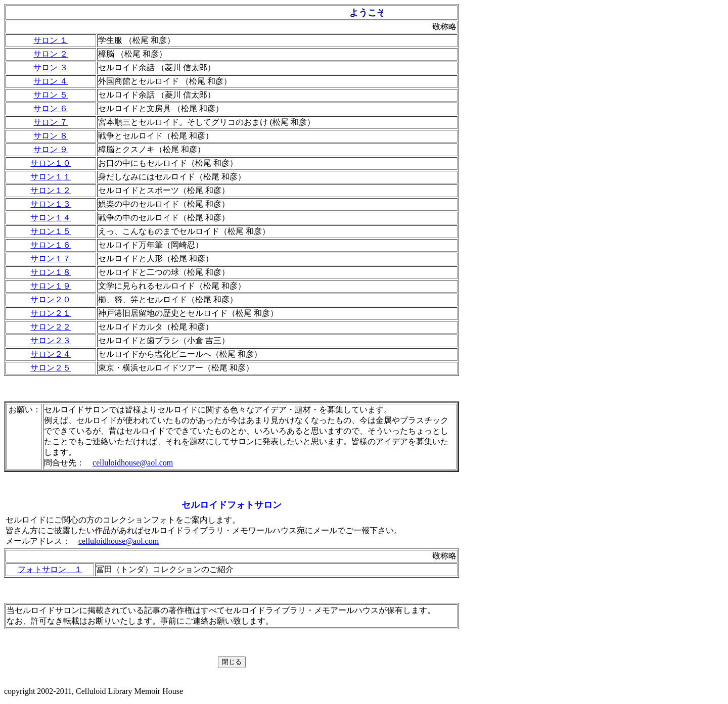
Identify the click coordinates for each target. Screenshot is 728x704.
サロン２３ (51, 340)
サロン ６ (51, 108)
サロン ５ (51, 95)
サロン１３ (51, 204)
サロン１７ (51, 259)
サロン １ (51, 40)
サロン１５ (51, 231)
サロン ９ (51, 149)
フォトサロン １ (50, 569)
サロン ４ (51, 81)
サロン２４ (51, 354)
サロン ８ (51, 136)
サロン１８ (51, 272)
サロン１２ (51, 190)
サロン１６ (51, 245)
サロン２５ (51, 368)
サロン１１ (51, 177)
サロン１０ (51, 163)
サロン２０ (51, 299)
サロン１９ (51, 286)
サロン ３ (51, 67)
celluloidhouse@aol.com (133, 463)
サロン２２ (51, 327)
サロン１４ (51, 218)
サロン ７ (51, 122)
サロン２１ (51, 313)
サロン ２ (51, 54)
